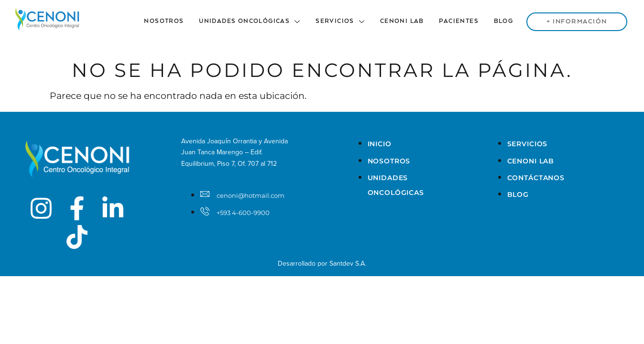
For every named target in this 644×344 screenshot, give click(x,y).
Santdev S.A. (348, 263)
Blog (505, 21)
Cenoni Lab (405, 21)
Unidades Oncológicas (254, 21)
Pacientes (461, 21)
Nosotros (169, 21)
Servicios (344, 21)
